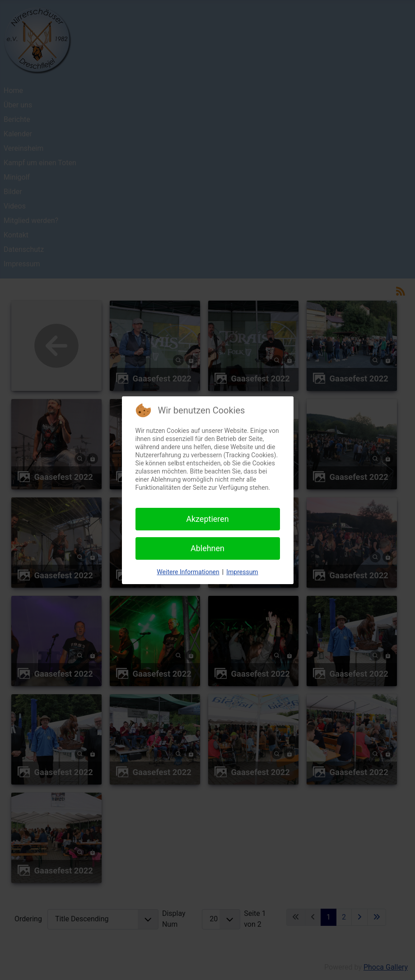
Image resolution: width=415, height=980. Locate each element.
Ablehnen (207, 548)
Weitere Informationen (188, 572)
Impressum (242, 572)
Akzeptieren (207, 519)
